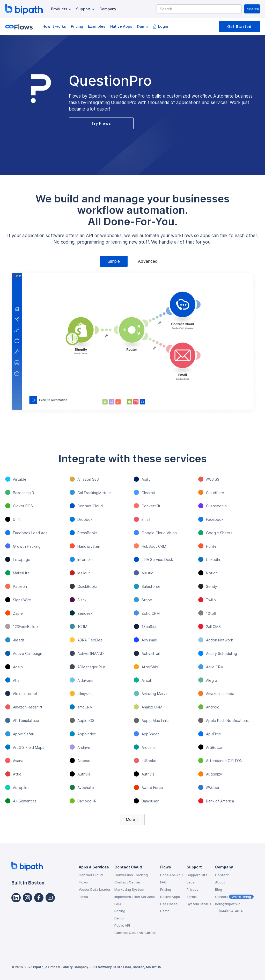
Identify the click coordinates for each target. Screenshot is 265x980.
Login (163, 26)
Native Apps (121, 26)
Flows (83, 882)
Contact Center (127, 882)
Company (108, 9)
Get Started (239, 27)
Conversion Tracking (131, 875)
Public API (122, 925)
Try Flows (101, 123)
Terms (192, 897)
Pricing (77, 26)
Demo (142, 27)
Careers (234, 897)
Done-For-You (171, 875)
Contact (222, 875)
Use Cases (169, 904)
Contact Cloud (91, 875)
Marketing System (129, 889)
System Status (199, 904)
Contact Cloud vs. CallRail (135, 933)
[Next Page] (133, 820)
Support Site (197, 875)
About (220, 882)
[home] (24, 9)
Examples (97, 26)
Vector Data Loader (95, 889)
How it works (54, 26)
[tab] (114, 261)
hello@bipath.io (228, 904)
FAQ (118, 904)
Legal (191, 882)
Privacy (192, 889)
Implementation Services (135, 897)
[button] (62, 9)
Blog (219, 889)
